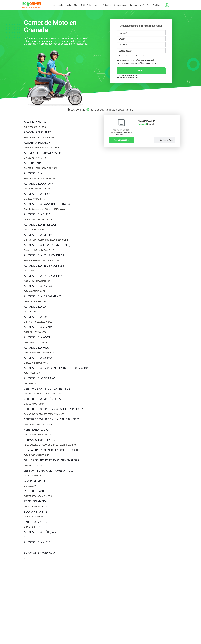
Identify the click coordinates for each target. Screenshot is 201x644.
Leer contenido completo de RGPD (127, 77)
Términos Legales (151, 56)
